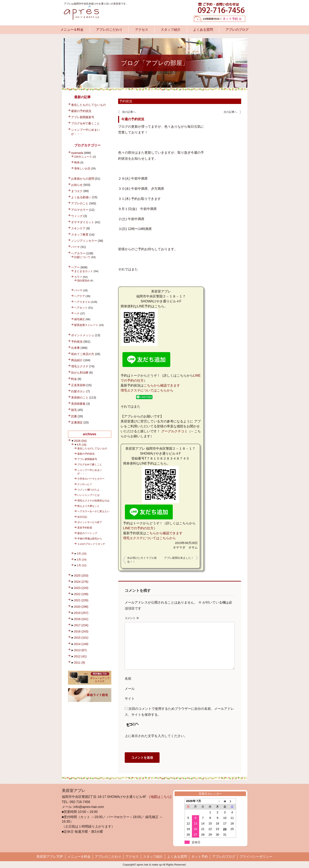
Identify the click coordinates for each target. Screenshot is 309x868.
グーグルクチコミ (174, 431)
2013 (80, 650)
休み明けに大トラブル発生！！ (142, 560)
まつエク (77, 191)
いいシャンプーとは (88, 495)
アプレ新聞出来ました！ (179, 558)
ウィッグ (77, 216)
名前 (128, 679)
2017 (81, 625)
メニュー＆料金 (72, 30)
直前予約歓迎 (85, 528)
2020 (81, 607)
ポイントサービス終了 (90, 522)
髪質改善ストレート (86, 325)
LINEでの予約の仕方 (138, 528)
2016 (81, 631)
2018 (81, 619)
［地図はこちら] (159, 797)
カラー (78, 277)
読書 (74, 416)
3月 (82, 554)
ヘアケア (80, 296)
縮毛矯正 (80, 319)
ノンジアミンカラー (84, 241)
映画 (77, 162)
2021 (81, 600)
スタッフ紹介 (171, 30)
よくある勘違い (81, 197)
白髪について (82, 257)
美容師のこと (80, 397)
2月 (82, 560)
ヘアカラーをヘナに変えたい (93, 511)
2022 (81, 594)
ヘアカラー (78, 253)
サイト (130, 699)
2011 (80, 663)
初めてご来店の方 (83, 354)
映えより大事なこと (88, 506)
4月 (82, 445)
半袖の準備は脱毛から (90, 538)
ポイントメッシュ (83, 335)
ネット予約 (200, 857)
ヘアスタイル (82, 302)
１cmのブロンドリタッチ (91, 544)
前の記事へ (129, 112)
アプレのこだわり (109, 30)
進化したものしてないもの (88, 105)
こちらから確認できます (162, 385)
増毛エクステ (80, 366)
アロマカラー (80, 210)
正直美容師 (78, 385)
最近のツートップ (87, 533)
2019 (81, 613)
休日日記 (82, 517)
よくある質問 (203, 30)
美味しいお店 (82, 168)
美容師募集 (78, 404)
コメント (132, 618)
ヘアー (75, 267)
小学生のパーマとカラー (91, 479)
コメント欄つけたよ (88, 490)
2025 (81, 576)
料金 (74, 379)
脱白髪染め (83, 280)
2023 (81, 588)
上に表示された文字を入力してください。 (156, 736)
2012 (80, 656)
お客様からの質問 (83, 179)
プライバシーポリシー (256, 857)
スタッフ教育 (80, 235)
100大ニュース (83, 157)
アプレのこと (80, 203)
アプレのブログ (237, 30)
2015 (81, 638)
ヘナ (77, 313)
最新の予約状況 (81, 111)
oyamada (77, 153)
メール (130, 689)
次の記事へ (230, 112)
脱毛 (74, 410)
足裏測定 (77, 422)
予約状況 (126, 101)
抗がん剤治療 (80, 373)
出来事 (75, 348)
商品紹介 (77, 360)
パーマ (75, 247)
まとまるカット (84, 271)
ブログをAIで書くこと (86, 123)
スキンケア (78, 228)
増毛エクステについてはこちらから (147, 390)
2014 (81, 644)
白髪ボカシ (78, 391)
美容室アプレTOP (50, 857)
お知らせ (77, 185)
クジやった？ (85, 484)
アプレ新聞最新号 (83, 117)
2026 (80, 441)
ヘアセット (81, 308)
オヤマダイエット (83, 222)
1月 (82, 565)
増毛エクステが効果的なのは (93, 501)
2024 (81, 582)
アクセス (142, 30)
